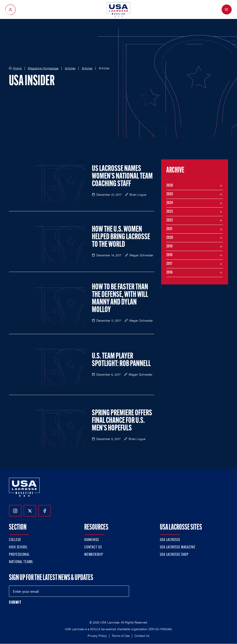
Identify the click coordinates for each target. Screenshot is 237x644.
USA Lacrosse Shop (174, 555)
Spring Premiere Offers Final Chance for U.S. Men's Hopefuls (122, 421)
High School (18, 547)
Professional (19, 555)
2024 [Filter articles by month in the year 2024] (170, 203)
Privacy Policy (97, 636)
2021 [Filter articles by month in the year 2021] (169, 229)
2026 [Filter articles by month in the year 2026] (170, 186)
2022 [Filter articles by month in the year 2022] (170, 220)
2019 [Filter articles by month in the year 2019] (169, 246)
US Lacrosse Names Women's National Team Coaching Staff (122, 177)
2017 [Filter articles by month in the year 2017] (169, 264)
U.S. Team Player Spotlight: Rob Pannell (121, 360)
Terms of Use (121, 636)
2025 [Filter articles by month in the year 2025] (170, 194)
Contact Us (93, 547)
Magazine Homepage (43, 68)
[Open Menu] (227, 9)
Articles (70, 68)
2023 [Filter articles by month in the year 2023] (170, 212)
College (15, 540)
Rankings (92, 540)
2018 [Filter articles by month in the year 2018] (169, 255)
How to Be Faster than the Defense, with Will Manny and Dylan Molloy (120, 299)
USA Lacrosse (170, 540)
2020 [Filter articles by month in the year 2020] (170, 238)
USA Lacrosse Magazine (178, 547)
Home (17, 68)
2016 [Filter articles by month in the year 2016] (169, 273)
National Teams (21, 562)
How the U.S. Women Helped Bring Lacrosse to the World (121, 237)
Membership (94, 555)
